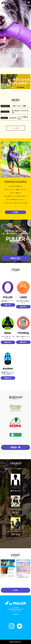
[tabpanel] (16, 82)
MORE (16, 590)
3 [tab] (18, 90)
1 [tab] (13, 90)
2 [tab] (16, 90)
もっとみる (16, 128)
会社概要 (15, 212)
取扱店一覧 (16, 447)
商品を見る (16, 258)
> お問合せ (15, 614)
